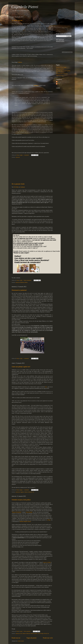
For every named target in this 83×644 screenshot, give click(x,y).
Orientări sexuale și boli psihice (21, 500)
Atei (21, 633)
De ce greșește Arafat (18, 184)
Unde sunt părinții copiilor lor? (21, 367)
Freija (59, 84)
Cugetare (22, 492)
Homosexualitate (34, 633)
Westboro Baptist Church (25, 521)
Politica (26, 282)
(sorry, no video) (47, 562)
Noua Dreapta (41, 633)
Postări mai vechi (48, 638)
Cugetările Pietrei (25, 7)
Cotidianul (22, 187)
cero (36, 85)
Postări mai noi (16, 638)
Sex (33, 492)
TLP (14, 187)
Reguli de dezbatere (60, 69)
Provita (45, 633)
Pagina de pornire (32, 638)
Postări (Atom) (21, 641)
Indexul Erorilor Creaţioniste (62, 74)
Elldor (17, 187)
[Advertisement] (32, 171)
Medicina (22, 282)
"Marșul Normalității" (17, 512)
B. (58, 82)
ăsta (46, 387)
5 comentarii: (26, 490)
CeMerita (20, 62)
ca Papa (49, 520)
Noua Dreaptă (29, 512)
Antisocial (18, 157)
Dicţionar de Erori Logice (61, 67)
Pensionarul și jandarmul (19, 290)
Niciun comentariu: (28, 280)
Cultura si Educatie (28, 492)
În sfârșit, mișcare (17, 20)
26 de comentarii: (27, 631)
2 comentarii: (26, 155)
